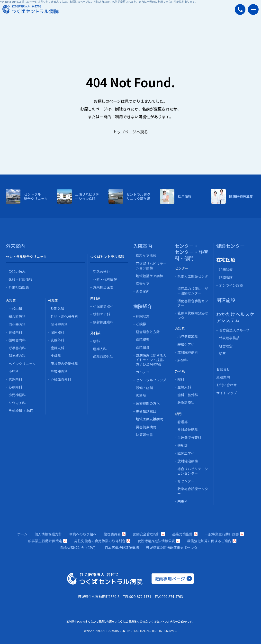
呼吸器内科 (17, 348)
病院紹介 (143, 306)
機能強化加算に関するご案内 (212, 541)
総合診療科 (17, 316)
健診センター (230, 246)
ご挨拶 (141, 324)
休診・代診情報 (20, 279)
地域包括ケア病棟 (150, 276)
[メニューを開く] (253, 9)
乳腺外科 (57, 340)
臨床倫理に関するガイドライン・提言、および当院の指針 (151, 360)
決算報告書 (144, 435)
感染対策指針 (185, 534)
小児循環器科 (103, 306)
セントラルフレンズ (151, 380)
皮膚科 (56, 356)
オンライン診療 (231, 285)
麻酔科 (182, 360)
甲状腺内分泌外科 (64, 364)
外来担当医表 (19, 287)
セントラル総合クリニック (26, 257)
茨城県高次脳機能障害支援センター (173, 548)
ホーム (22, 534)
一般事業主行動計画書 (224, 534)
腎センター (186, 481)
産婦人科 (57, 348)
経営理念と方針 (148, 332)
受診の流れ (17, 272)
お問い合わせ (226, 385)
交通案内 (223, 377)
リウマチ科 (17, 403)
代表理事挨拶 (229, 338)
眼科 (96, 341)
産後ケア (143, 284)
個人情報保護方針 (48, 534)
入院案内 (143, 246)
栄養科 (182, 501)
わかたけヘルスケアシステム (235, 317)
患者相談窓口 (146, 411)
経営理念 (226, 346)
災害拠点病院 (146, 427)
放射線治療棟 (188, 461)
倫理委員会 (115, 534)
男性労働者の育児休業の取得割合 (102, 541)
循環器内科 (17, 340)
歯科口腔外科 (103, 357)
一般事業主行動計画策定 (46, 541)
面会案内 (143, 291)
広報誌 (141, 396)
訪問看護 (226, 277)
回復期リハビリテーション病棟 (151, 266)
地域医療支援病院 (150, 419)
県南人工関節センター (193, 278)
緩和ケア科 (101, 314)
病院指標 (143, 348)
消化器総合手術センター (193, 303)
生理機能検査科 (189, 437)
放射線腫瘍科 (103, 322)
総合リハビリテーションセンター (193, 471)
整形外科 (57, 309)
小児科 (14, 371)
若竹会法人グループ (234, 330)
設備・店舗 (144, 388)
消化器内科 (17, 324)
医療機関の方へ (148, 403)
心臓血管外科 (61, 379)
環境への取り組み (83, 534)
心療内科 (15, 387)
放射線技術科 (188, 430)
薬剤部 (182, 445)
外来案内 (15, 246)
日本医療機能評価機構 (122, 548)
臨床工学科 (186, 453)
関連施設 (226, 300)
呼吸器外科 (59, 371)
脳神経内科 (17, 356)
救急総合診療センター (193, 491)
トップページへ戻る (131, 132)
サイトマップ (226, 393)
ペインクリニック (22, 364)
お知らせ (223, 369)
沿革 (222, 354)
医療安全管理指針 (149, 534)
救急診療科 (186, 403)
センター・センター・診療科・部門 (191, 252)
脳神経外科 (59, 324)
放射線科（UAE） (22, 411)
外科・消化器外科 (64, 316)
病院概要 (143, 340)
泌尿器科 (57, 332)
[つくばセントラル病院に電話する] (240, 9)
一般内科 (15, 309)
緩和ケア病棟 (146, 256)
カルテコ (143, 372)
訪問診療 (226, 270)
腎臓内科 (15, 332)
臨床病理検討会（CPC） (79, 548)
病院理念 (143, 316)
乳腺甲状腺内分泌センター (193, 315)
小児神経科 (17, 395)
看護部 (182, 422)
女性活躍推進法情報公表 (159, 541)
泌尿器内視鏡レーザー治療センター (193, 291)
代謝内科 (15, 379)
